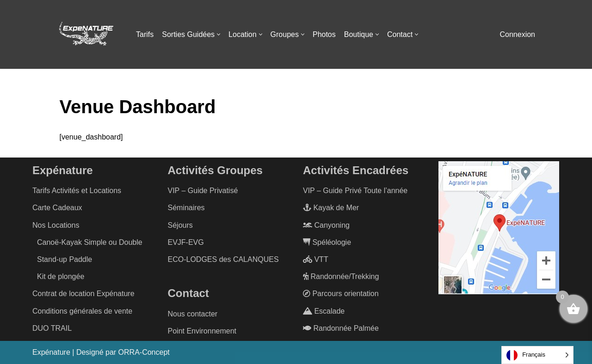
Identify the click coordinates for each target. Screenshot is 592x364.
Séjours (180, 225)
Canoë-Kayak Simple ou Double (90, 242)
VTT (316, 259)
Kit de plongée (61, 276)
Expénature (51, 352)
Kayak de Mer (331, 208)
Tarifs (145, 34)
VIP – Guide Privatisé (203, 191)
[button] (219, 34)
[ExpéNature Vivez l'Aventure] (86, 35)
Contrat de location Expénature (83, 294)
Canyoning (326, 225)
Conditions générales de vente (82, 311)
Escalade (324, 311)
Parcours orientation (341, 294)
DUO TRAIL (52, 328)
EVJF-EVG (186, 242)
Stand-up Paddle (65, 259)
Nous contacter (193, 314)
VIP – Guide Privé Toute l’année (355, 191)
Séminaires (186, 208)
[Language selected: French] (537, 355)
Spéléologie (327, 242)
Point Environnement (202, 331)
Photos (324, 34)
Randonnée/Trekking (341, 276)
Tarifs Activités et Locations (77, 191)
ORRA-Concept (144, 352)
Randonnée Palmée (341, 328)
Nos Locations (56, 225)
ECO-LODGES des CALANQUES (223, 259)
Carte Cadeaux (57, 208)
